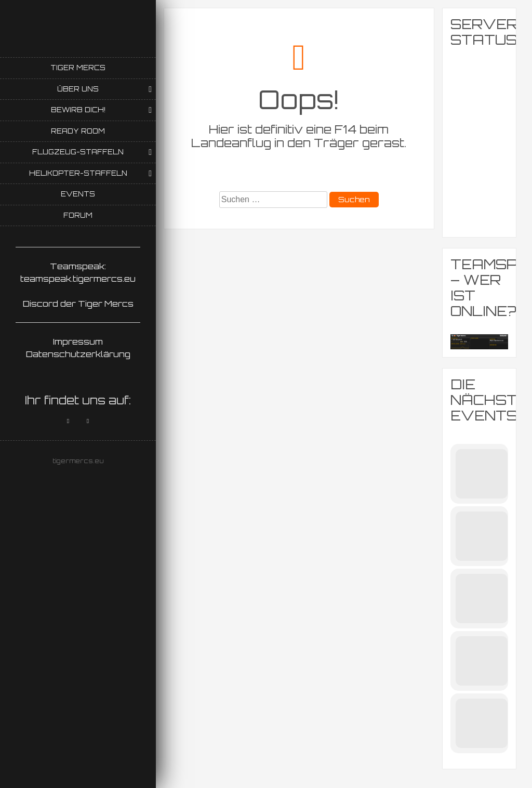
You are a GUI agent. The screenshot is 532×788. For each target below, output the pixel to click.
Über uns (78, 89)
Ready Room (78, 131)
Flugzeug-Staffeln (78, 152)
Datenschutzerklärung (78, 354)
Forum (78, 215)
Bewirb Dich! (78, 110)
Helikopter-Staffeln (78, 173)
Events (78, 194)
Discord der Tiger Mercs (78, 304)
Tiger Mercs (78, 68)
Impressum (78, 342)
